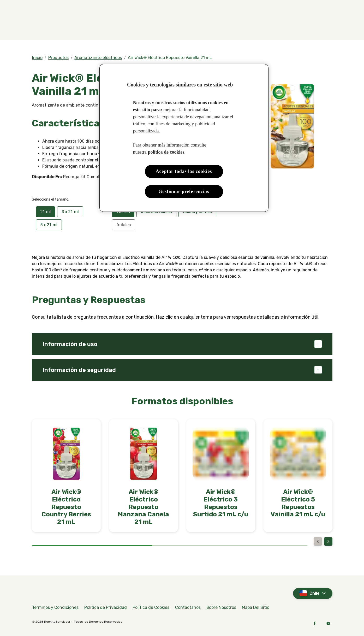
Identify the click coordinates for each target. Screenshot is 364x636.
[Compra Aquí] (176, 25)
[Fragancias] (90, 25)
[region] (184, 138)
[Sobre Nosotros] (221, 608)
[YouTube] (328, 623)
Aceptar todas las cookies (184, 171)
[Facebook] (315, 623)
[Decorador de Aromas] (270, 25)
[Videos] (311, 7)
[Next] (328, 541)
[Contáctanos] (188, 608)
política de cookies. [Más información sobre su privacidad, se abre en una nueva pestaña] (167, 152)
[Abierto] (327, 25)
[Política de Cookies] (151, 608)
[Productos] (132, 25)
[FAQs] (327, 7)
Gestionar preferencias (184, 191)
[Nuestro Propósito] (219, 25)
